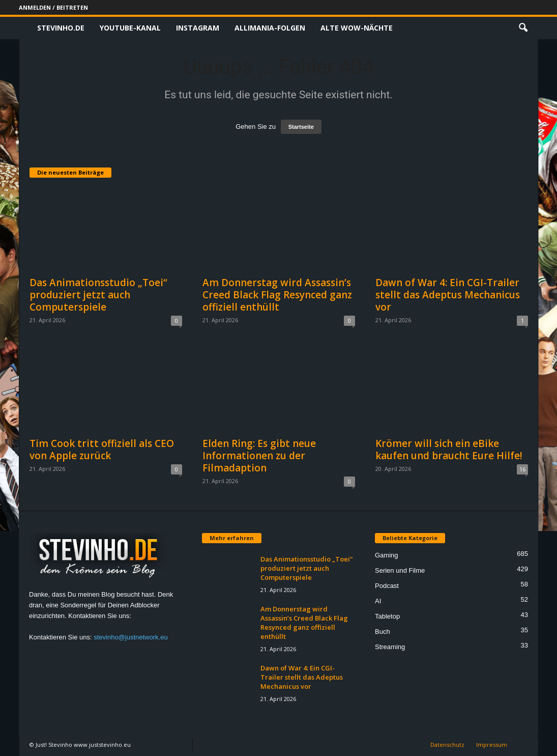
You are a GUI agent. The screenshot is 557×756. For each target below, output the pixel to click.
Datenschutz (447, 745)
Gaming (387, 555)
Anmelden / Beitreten (53, 7)
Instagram (198, 28)
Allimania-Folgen (270, 28)
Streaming (390, 647)
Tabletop (387, 616)
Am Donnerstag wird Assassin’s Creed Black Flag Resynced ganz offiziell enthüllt (277, 295)
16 (522, 469)
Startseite (301, 127)
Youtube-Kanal (130, 28)
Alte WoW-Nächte (357, 28)
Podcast (387, 586)
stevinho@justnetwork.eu (130, 637)
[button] (523, 28)
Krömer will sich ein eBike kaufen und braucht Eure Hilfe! (449, 450)
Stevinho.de (61, 28)
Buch (383, 632)
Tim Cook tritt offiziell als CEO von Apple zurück (102, 450)
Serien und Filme (400, 570)
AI (378, 601)
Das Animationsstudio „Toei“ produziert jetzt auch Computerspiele (98, 295)
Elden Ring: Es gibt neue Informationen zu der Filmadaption (259, 456)
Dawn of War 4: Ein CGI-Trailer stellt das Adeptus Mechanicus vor (448, 295)
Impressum (492, 745)
